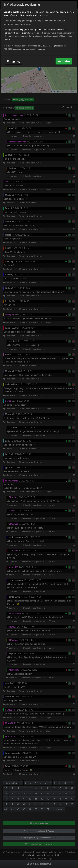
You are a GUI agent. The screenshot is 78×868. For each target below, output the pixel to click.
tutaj (19, 36)
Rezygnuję (14, 61)
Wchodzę (64, 61)
